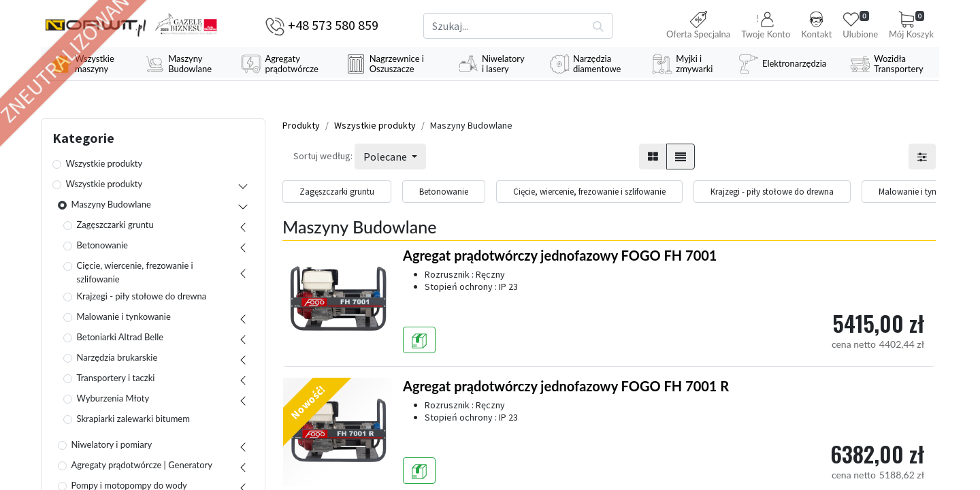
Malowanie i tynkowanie (124, 317)
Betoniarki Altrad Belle (120, 338)
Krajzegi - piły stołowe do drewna (142, 297)
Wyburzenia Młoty (113, 399)
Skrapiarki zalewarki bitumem (133, 419)
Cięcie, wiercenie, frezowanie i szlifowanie (135, 273)
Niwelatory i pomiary (112, 445)
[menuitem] (87, 64)
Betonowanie (103, 246)
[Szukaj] (599, 26)
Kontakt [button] (816, 25)
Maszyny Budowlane (111, 205)
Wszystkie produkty (104, 164)
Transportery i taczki (116, 378)
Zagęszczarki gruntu (115, 225)
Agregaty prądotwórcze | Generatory (142, 465)
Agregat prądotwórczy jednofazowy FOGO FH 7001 (560, 256)
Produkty (301, 126)
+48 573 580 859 (333, 25)
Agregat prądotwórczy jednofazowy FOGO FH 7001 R (566, 387)
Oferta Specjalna (698, 25)
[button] (766, 26)
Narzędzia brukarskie (117, 358)
